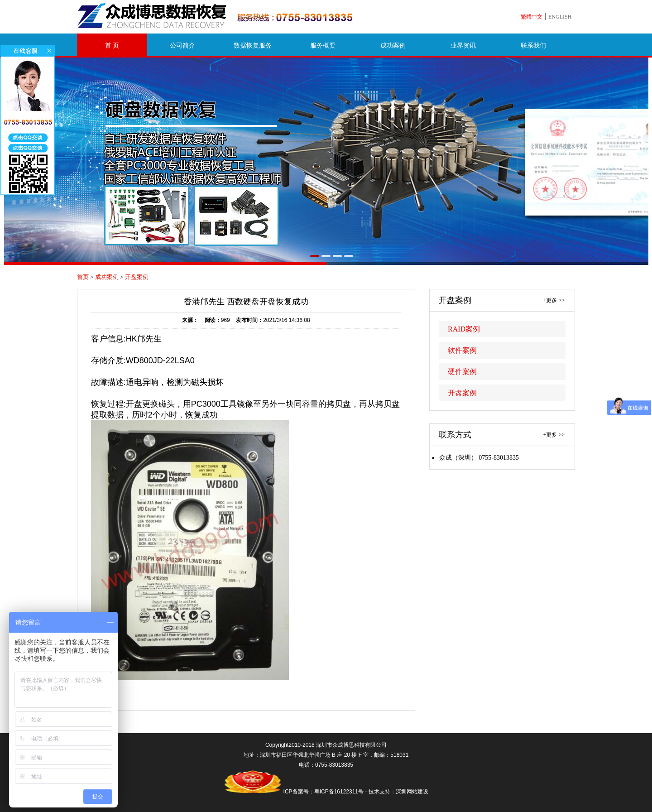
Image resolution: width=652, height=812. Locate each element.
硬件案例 (462, 372)
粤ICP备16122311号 (339, 792)
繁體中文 (532, 17)
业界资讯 (463, 46)
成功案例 (393, 46)
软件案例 (462, 350)
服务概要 (323, 46)
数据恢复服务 (253, 46)
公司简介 (182, 46)
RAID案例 (464, 329)
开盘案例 (137, 277)
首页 (83, 277)
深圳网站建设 (412, 792)
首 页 (112, 46)
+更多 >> (554, 300)
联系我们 (533, 46)
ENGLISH (560, 17)
